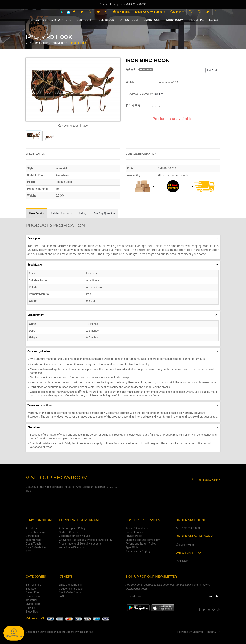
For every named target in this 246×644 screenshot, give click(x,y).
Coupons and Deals (71, 589)
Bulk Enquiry (213, 70)
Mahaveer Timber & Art (207, 632)
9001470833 (185, 545)
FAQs (62, 596)
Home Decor (106, 20)
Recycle (213, 20)
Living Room (153, 20)
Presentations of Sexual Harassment (81, 544)
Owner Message (35, 532)
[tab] (36, 214)
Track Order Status (70, 592)
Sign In (177, 12)
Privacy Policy (134, 536)
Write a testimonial (70, 585)
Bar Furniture (62, 20)
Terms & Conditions (138, 528)
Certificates (33, 536)
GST (28, 551)
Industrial (196, 20)
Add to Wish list (170, 82)
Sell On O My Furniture (150, 12)
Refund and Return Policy (141, 544)
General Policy (134, 532)
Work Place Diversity (71, 547)
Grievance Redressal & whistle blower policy (86, 540)
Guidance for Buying (138, 551)
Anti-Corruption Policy (72, 528)
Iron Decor (58, 43)
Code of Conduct (69, 532)
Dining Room (130, 20)
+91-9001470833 (188, 528)
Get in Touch (33, 544)
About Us (31, 528)
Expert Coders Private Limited (75, 632)
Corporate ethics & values (74, 536)
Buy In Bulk (121, 12)
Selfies (159, 94)
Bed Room (85, 20)
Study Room (176, 20)
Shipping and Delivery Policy (143, 540)
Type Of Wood (134, 547)
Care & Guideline (36, 547)
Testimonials (33, 540)
